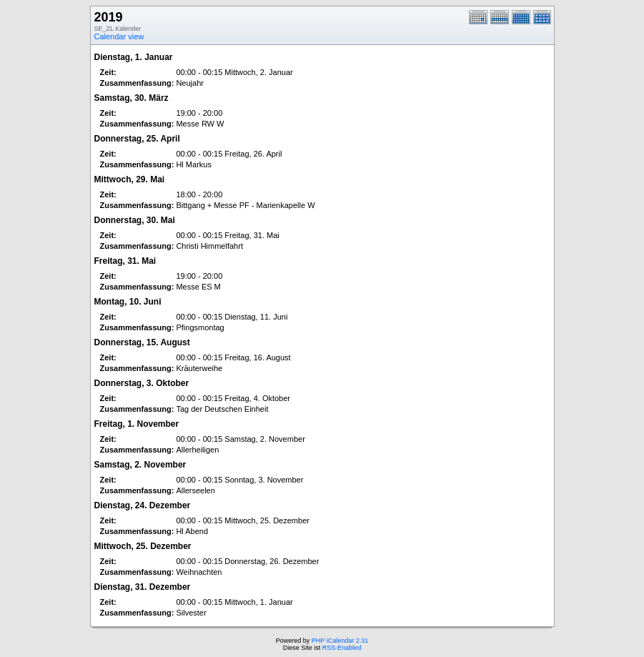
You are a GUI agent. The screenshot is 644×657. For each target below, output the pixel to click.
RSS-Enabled (342, 648)
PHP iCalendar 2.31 (340, 641)
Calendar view (119, 36)
